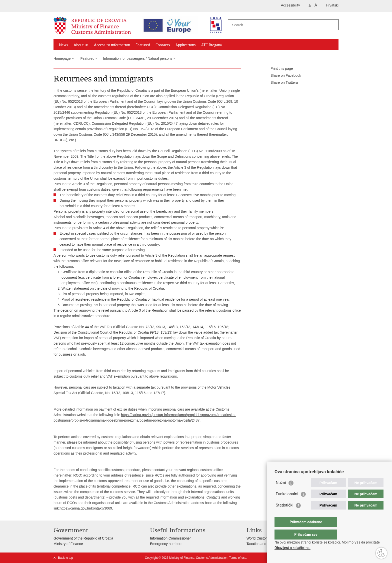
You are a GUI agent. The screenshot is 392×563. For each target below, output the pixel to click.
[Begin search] (333, 25)
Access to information (112, 45)
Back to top (65, 558)
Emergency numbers (166, 544)
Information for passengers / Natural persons (138, 58)
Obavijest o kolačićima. (292, 548)
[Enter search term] (275, 25)
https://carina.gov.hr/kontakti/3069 (86, 508)
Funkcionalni (287, 504)
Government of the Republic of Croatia (83, 538)
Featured (143, 45)
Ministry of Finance (68, 544)
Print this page (278, 69)
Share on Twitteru (281, 83)
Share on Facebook (282, 76)
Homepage (62, 58)
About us (81, 45)
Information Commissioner (170, 538)
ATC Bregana (211, 45)
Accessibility (290, 5)
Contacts (163, 45)
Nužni (281, 493)
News (64, 45)
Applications (186, 45)
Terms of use (238, 558)
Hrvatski (332, 5)
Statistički (284, 515)
